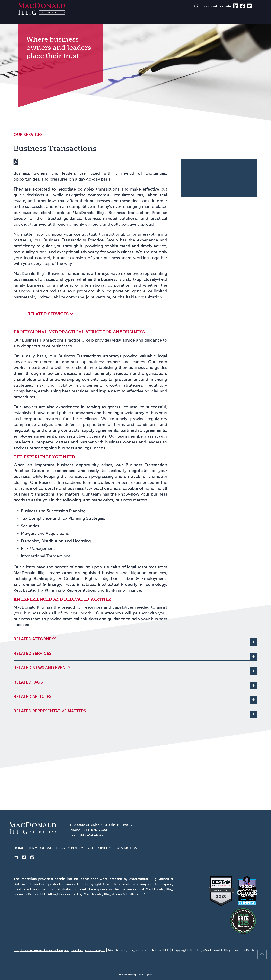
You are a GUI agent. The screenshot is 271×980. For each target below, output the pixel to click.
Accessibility (104, 848)
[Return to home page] (42, 13)
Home (19, 848)
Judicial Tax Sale (218, 6)
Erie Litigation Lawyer (94, 950)
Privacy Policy (72, 848)
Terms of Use (41, 848)
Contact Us (132, 848)
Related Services (48, 346)
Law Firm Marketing (128, 975)
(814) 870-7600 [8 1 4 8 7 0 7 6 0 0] (95, 830)
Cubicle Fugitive (145, 975)
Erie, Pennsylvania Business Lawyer (43, 950)
